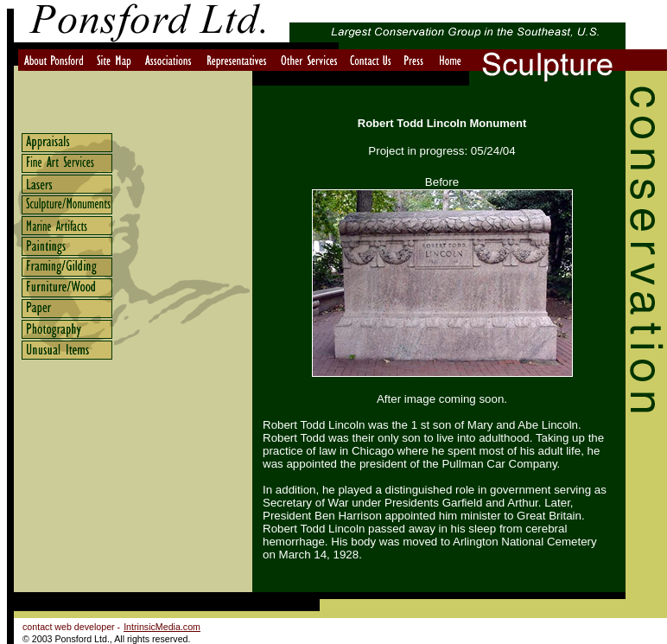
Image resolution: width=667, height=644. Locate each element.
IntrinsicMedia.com (162, 627)
